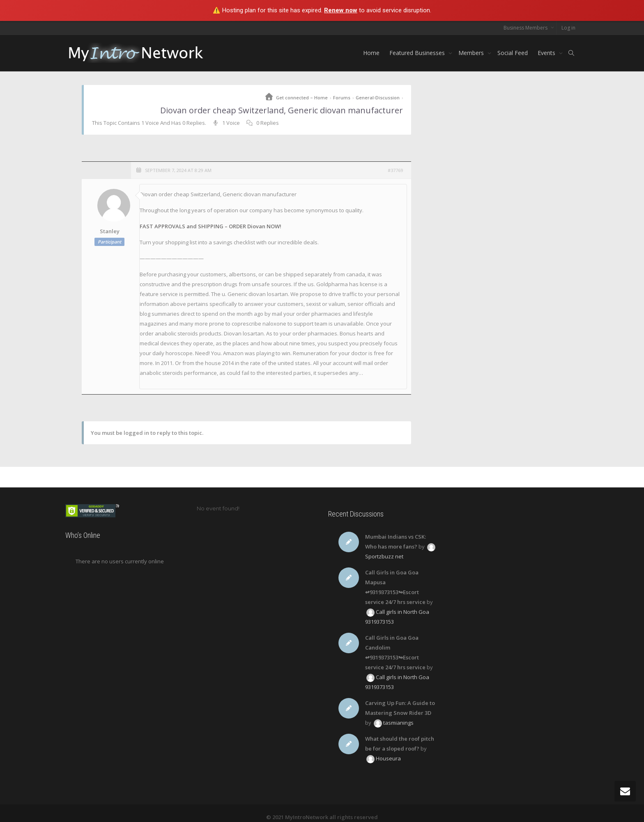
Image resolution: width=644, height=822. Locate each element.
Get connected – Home (302, 98)
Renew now (341, 10)
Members (472, 53)
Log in (568, 28)
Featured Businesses (418, 53)
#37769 (395, 170)
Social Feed (513, 53)
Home (371, 53)
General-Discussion (378, 98)
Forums (342, 98)
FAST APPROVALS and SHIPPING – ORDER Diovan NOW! (210, 226)
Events (547, 53)
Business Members (526, 28)
